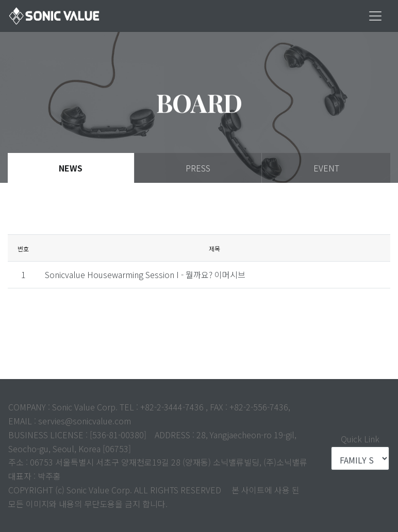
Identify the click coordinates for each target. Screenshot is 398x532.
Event (326, 168)
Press (198, 168)
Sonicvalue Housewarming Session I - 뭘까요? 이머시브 (145, 274)
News (71, 168)
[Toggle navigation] (375, 16)
